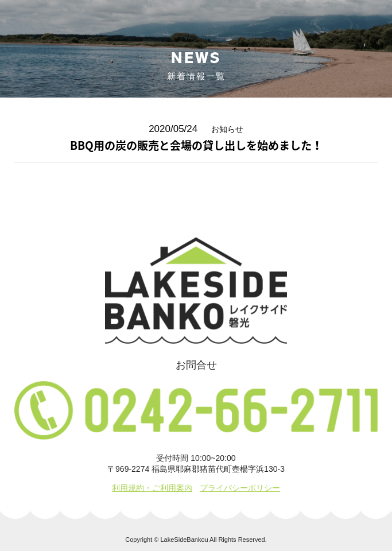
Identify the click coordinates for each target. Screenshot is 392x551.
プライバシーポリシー (240, 488)
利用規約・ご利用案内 (152, 488)
